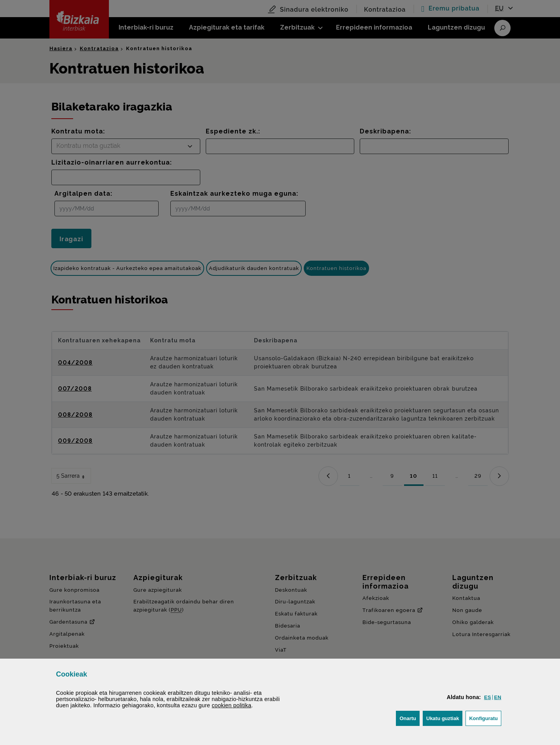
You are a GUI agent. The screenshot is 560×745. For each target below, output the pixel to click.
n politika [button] (231, 705)
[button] (488, 697)
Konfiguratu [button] (485, 718)
